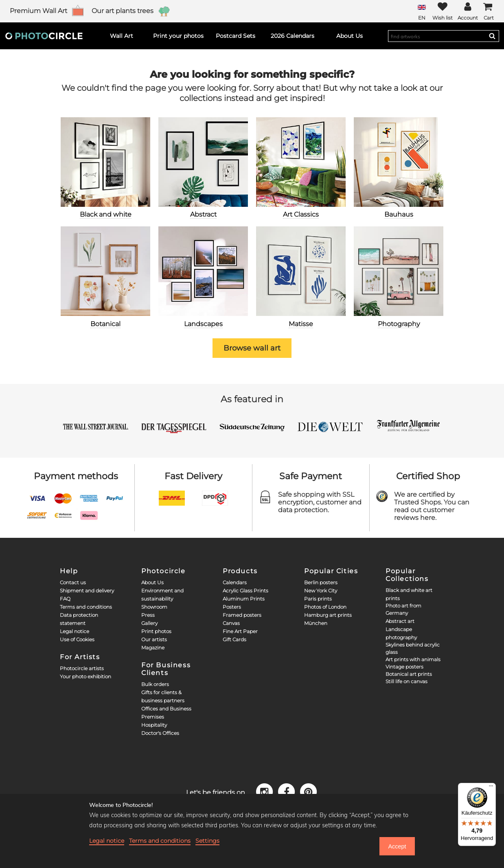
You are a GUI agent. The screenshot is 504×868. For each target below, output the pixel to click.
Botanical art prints (409, 674)
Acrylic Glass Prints (245, 591)
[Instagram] (266, 792)
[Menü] (491, 788)
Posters (232, 607)
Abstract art (400, 621)
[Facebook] (288, 792)
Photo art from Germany (403, 609)
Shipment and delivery (87, 591)
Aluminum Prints (244, 599)
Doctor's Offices (160, 733)
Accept (397, 846)
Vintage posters (404, 667)
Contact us (73, 582)
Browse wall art (252, 348)
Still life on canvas (406, 681)
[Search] (492, 36)
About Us (152, 582)
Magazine (153, 648)
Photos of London (325, 607)
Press (148, 615)
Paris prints (318, 599)
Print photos (156, 631)
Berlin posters (321, 582)
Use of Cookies (77, 639)
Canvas (231, 623)
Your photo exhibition (85, 676)
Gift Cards (234, 639)
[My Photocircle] (468, 11)
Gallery (149, 623)
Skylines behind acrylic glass (413, 648)
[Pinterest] (309, 792)
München (316, 623)
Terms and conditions (86, 607)
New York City (321, 591)
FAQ (65, 599)
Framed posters (242, 615)
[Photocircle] (44, 36)
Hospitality (154, 725)
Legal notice (75, 631)
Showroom (154, 607)
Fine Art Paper (240, 631)
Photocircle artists (82, 668)
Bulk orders (155, 684)
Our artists (154, 639)
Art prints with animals (413, 659)
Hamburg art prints (328, 615)
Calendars (235, 582)
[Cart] (489, 11)
